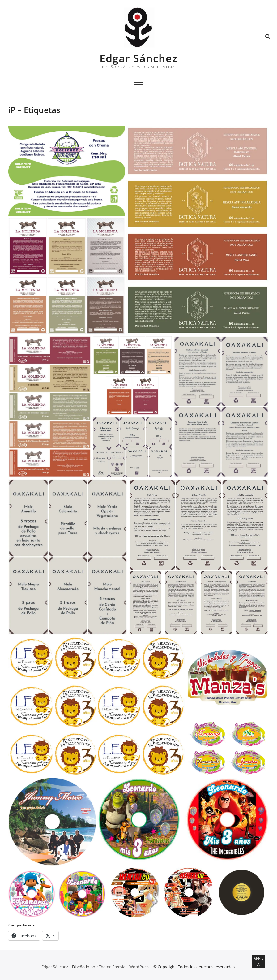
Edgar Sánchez (138, 58)
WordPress (139, 967)
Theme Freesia (112, 967)
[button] (67, 171)
